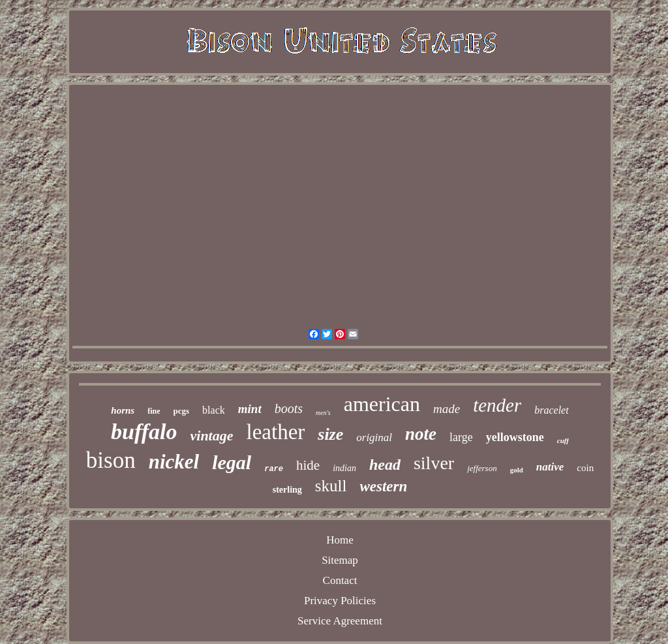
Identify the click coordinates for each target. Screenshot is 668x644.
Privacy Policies (340, 601)
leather (276, 432)
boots (289, 408)
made (447, 409)
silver (434, 463)
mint (250, 409)
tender (497, 405)
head (385, 465)
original (374, 437)
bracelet (551, 410)
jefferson (482, 468)
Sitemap (340, 560)
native (550, 467)
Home (340, 540)
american (382, 404)
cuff (563, 440)
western (383, 486)
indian (344, 468)
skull (331, 486)
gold (517, 470)
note (421, 434)
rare (274, 469)
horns (123, 410)
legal (232, 462)
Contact (340, 580)
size (330, 434)
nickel (174, 462)
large (461, 437)
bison (111, 460)
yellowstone (515, 437)
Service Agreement (340, 621)
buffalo (144, 432)
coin (585, 468)
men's (323, 413)
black (214, 410)
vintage (212, 436)
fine (154, 411)
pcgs (182, 411)
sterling (287, 490)
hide (308, 465)
